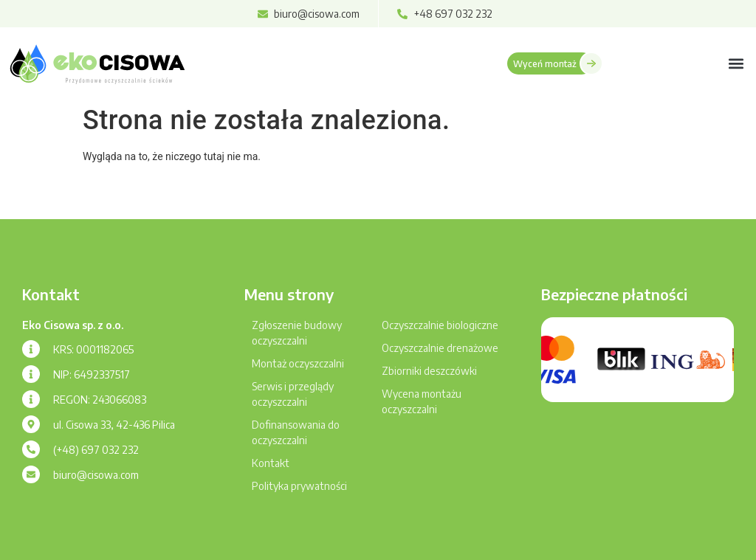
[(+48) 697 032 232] (31, 449)
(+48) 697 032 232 (96, 450)
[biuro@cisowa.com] (31, 474)
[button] (736, 63)
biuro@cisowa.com (96, 475)
